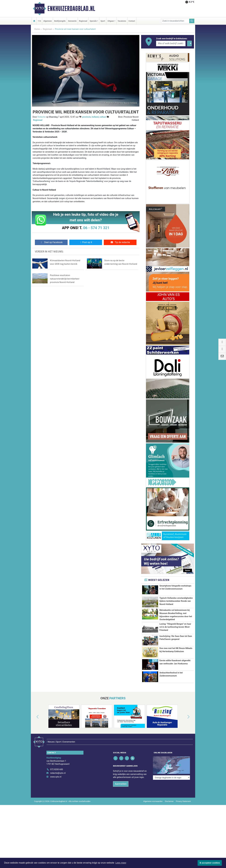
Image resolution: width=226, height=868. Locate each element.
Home (37, 29)
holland (95, 117)
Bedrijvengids (60, 21)
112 (39, 21)
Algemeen (48, 21)
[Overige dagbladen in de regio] (171, 783)
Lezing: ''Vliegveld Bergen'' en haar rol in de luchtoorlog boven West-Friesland (175, 627)
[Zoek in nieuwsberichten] (175, 21)
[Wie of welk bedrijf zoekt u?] (171, 43)
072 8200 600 (56, 789)
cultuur (103, 117)
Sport (103, 21)
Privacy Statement (183, 821)
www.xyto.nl (56, 797)
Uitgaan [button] (111, 21)
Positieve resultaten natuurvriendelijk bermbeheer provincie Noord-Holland (65, 279)
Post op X (86, 242)
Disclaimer (169, 821)
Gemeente (72, 21)
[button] (34, 743)
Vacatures (122, 21)
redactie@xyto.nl (58, 793)
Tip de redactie (120, 242)
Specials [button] (93, 21)
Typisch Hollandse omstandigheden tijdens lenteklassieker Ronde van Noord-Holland (176, 601)
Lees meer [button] (121, 863)
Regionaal (83, 21)
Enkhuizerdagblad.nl (71, 8)
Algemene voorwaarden (153, 821)
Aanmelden (121, 804)
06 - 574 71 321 (96, 228)
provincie (86, 117)
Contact (132, 21)
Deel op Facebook (51, 242)
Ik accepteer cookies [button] (210, 863)
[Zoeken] (192, 21)
